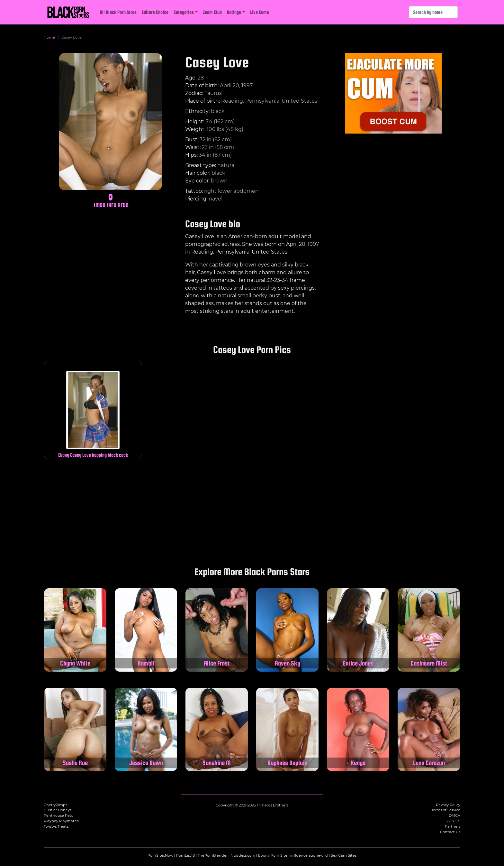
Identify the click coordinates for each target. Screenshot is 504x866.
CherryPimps (55, 805)
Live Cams (260, 12)
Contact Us (450, 832)
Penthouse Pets (58, 815)
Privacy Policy (448, 805)
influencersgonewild (309, 855)
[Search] (433, 12)
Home (49, 37)
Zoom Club (212, 12)
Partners (453, 826)
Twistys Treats (56, 826)
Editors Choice (155, 12)
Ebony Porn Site (273, 855)
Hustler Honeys (58, 810)
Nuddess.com (243, 855)
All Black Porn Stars (118, 12)
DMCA (455, 815)
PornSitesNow (160, 855)
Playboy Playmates (61, 821)
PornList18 (185, 855)
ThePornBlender (213, 855)
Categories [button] (184, 12)
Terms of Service (446, 810)
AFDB (123, 205)
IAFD (112, 205)
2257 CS (453, 821)
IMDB (100, 205)
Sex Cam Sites (344, 855)
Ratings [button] (234, 12)
